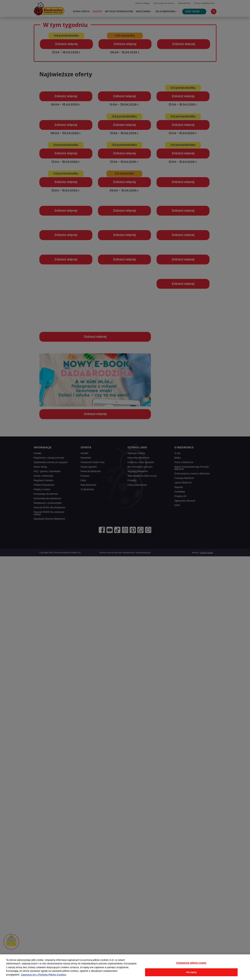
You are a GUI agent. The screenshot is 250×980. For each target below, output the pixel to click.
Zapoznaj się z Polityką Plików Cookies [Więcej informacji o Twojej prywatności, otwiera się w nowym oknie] (44, 975)
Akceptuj (191, 972)
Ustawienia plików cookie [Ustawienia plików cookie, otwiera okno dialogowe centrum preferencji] (191, 963)
